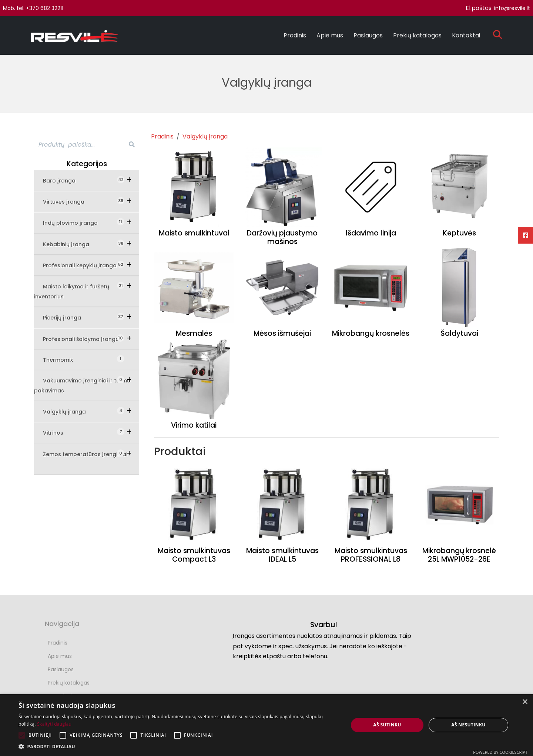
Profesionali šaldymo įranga (84, 339)
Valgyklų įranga (70, 411)
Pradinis (295, 35)
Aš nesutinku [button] (468, 725)
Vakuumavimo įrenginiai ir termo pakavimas (82, 385)
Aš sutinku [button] (387, 725)
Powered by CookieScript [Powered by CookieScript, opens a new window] (500, 752)
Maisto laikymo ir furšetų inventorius (72, 291)
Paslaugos (368, 35)
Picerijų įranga (67, 317)
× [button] (525, 702)
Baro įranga (64, 180)
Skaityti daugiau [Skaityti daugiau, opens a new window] (54, 724)
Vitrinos (58, 432)
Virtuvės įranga (69, 201)
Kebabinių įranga (71, 244)
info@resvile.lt (512, 8)
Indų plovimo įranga (76, 222)
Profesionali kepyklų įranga (84, 265)
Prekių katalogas (417, 35)
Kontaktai (466, 35)
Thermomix (62, 359)
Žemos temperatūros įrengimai (85, 454)
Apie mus (330, 35)
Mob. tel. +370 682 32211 (33, 8)
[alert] (266, 725)
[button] (179, 747)
